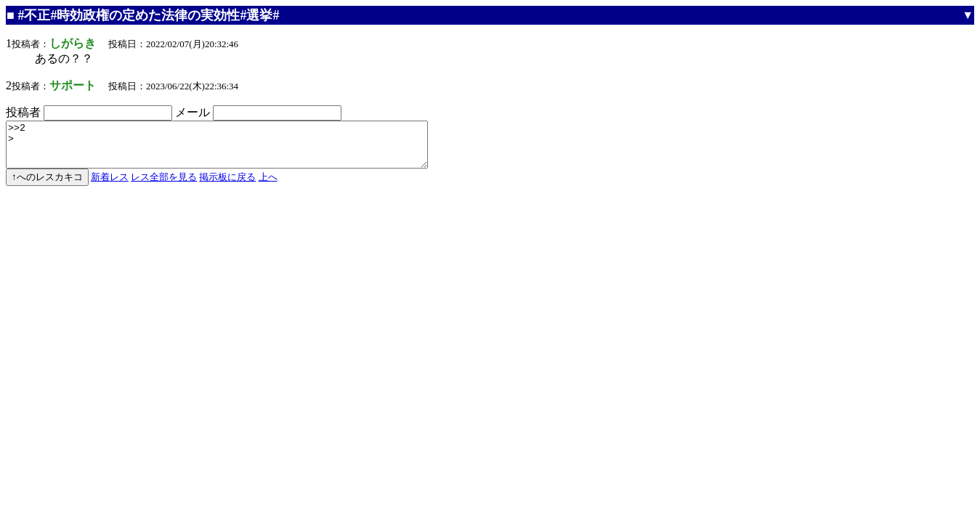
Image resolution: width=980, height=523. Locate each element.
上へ (268, 186)
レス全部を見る (164, 186)
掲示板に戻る (227, 186)
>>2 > (242, 149)
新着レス (110, 186)
